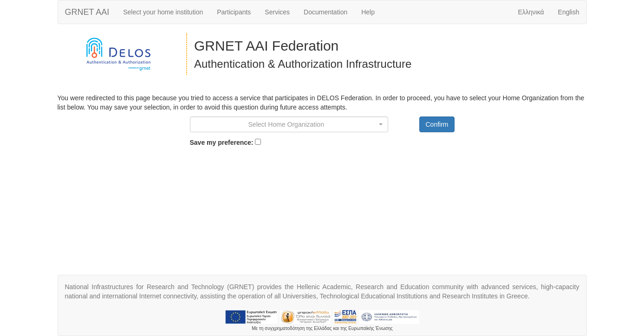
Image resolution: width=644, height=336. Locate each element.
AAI (87, 12)
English (569, 12)
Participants (234, 12)
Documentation (325, 12)
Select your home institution (163, 12)
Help (368, 12)
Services (277, 12)
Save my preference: (222, 142)
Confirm (437, 124)
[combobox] (289, 124)
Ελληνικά (531, 12)
